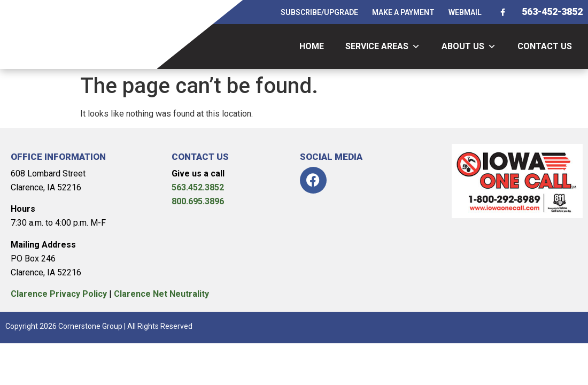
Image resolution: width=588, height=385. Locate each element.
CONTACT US (545, 46)
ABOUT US (469, 47)
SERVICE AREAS (383, 47)
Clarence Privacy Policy (59, 294)
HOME (312, 46)
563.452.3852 (198, 187)
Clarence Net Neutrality (161, 294)
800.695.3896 (198, 201)
